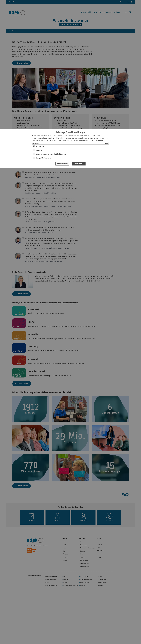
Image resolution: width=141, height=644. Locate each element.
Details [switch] (107, 143)
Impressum (35, 143)
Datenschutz (99, 140)
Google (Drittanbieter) (44, 158)
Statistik (39, 150)
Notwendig (40, 146)
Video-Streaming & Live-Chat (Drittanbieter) (52, 154)
